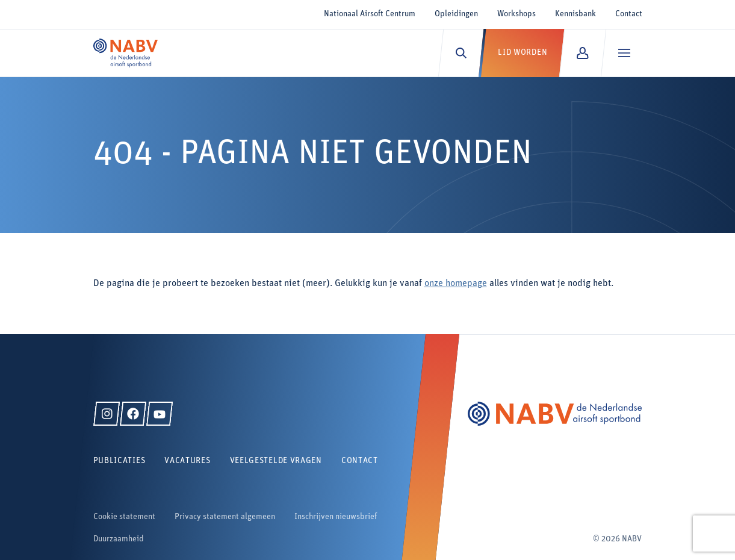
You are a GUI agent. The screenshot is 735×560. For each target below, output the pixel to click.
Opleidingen (456, 14)
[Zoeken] (461, 53)
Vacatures (187, 461)
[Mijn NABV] (582, 53)
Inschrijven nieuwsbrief (336, 517)
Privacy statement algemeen (225, 517)
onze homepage (456, 284)
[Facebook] (133, 414)
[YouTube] (160, 414)
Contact (629, 14)
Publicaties (119, 461)
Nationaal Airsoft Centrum (370, 14)
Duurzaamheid (119, 539)
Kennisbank (575, 14)
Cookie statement (124, 517)
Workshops (516, 14)
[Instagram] (107, 414)
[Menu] (624, 53)
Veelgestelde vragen (276, 461)
